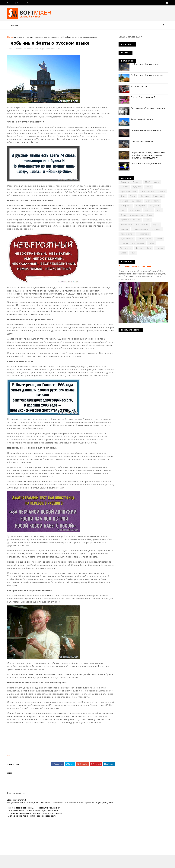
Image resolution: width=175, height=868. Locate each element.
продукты (157, 229)
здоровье (137, 201)
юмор (123, 253)
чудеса (159, 248)
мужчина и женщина (130, 220)
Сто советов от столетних (135, 266)
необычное (126, 224)
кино (122, 210)
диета (132, 196)
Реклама (21, 3)
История (124, 182)
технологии (126, 248)
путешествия (127, 239)
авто (156, 182)
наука (147, 220)
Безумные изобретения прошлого (148, 108)
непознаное (142, 224)
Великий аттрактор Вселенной (146, 130)
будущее (137, 187)
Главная (11, 3)
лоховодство (136, 215)
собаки (159, 239)
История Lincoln (138, 86)
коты (159, 210)
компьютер (135, 210)
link (9, 765)
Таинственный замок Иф (143, 119)
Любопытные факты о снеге (144, 64)
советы (124, 243)
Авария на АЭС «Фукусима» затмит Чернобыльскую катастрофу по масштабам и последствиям (148, 155)
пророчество (127, 234)
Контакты (31, 3)
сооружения (138, 243)
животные (158, 196)
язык (60, 37)
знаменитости (152, 201)
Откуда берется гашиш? (143, 97)
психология (143, 234)
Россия (136, 182)
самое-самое (144, 239)
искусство (154, 206)
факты (138, 248)
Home (10, 37)
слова (54, 37)
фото (149, 248)
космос (148, 210)
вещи (148, 187)
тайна (151, 243)
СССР (147, 182)
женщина (144, 196)
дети (122, 196)
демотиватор (147, 191)
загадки (124, 201)
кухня (123, 215)
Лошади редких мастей (142, 141)
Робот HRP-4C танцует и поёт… (146, 164)
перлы (155, 224)
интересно (20, 37)
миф (149, 215)
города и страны (128, 191)
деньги (161, 191)
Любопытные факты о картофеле (147, 75)
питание (124, 229)
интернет (140, 206)
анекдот (124, 187)
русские (46, 37)
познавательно (33, 37)
